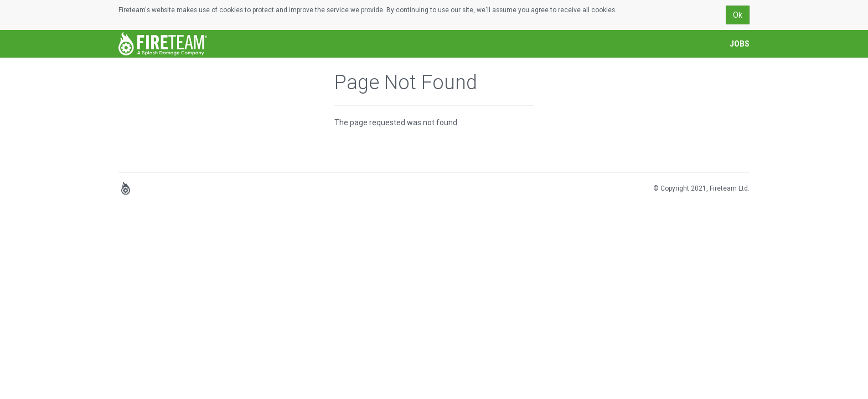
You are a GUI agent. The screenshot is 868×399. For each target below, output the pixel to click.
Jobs (740, 44)
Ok (738, 15)
